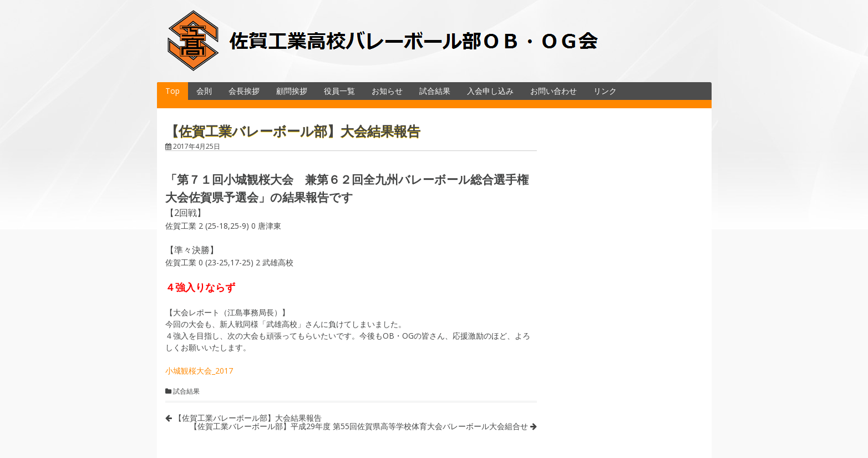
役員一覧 (339, 91)
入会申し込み (490, 91)
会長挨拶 (244, 91)
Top (172, 91)
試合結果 (435, 91)
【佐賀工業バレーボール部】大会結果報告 (243, 418)
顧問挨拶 (292, 91)
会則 (204, 91)
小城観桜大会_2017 (199, 371)
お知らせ (387, 91)
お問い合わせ (554, 91)
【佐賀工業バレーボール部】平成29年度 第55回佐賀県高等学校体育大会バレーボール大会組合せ (363, 426)
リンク (605, 91)
